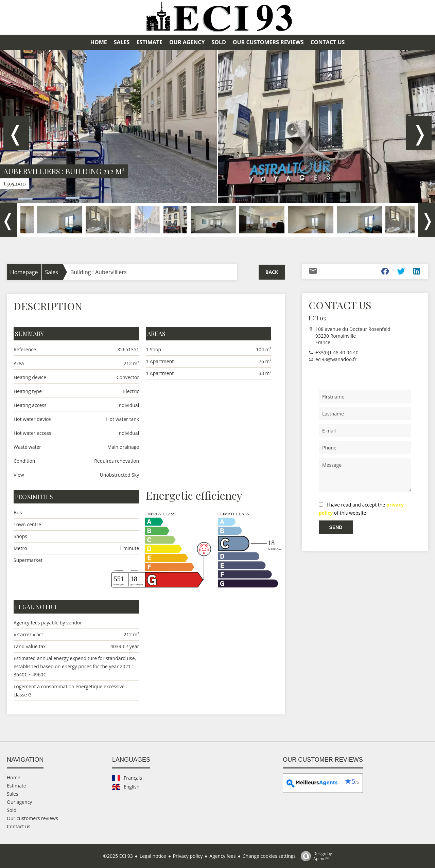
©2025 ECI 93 (118, 856)
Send (336, 527)
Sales (52, 272)
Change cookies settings (269, 856)
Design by (315, 856)
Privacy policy (188, 856)
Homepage (24, 272)
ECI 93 (317, 318)
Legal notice (153, 856)
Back (272, 272)
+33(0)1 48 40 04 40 (337, 352)
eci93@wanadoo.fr (336, 359)
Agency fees (222, 856)
